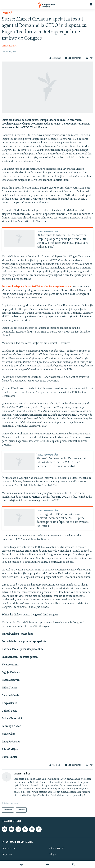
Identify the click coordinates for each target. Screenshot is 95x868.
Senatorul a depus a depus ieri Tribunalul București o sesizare (37, 287)
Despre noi (7, 854)
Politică (7, 13)
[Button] (55, 58)
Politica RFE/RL (56, 849)
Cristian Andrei (10, 46)
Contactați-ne (9, 849)
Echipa (52, 854)
